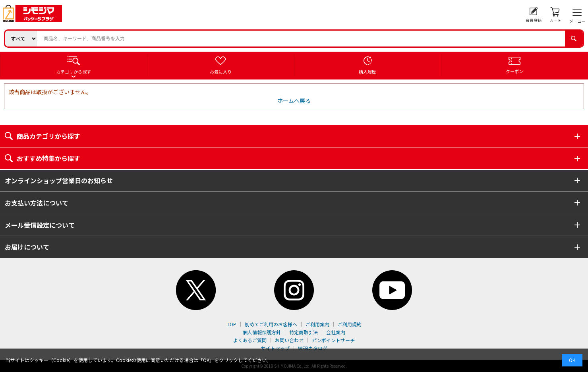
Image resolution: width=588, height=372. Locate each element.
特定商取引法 (304, 332)
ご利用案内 (317, 324)
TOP (232, 324)
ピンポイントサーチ (333, 340)
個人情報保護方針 (262, 332)
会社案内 (336, 332)
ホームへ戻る (294, 101)
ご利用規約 (350, 324)
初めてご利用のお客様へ (271, 324)
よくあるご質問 (250, 340)
